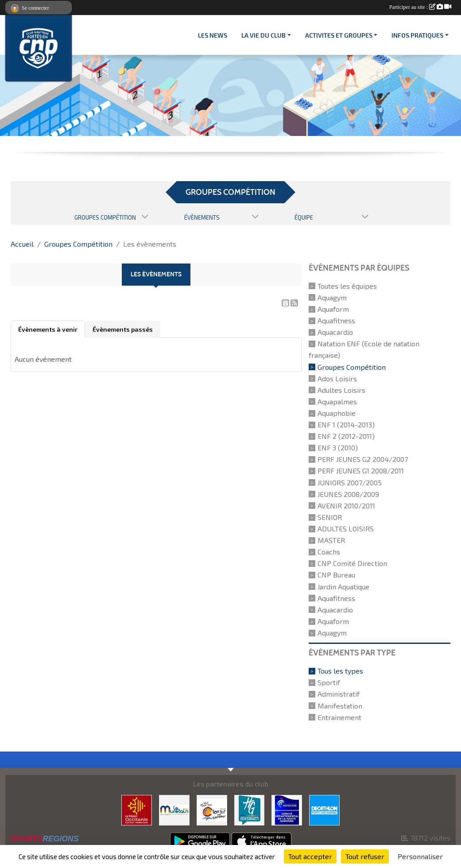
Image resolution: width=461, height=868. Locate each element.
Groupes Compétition (352, 367)
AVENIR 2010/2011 (346, 506)
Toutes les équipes (347, 286)
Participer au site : (420, 7)
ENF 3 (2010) (338, 448)
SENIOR (330, 517)
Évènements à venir (48, 329)
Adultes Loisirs (341, 390)
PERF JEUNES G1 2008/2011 (361, 471)
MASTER (331, 540)
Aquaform (333, 309)
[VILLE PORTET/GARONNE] (212, 809)
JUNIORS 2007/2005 (350, 482)
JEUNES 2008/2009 (348, 494)
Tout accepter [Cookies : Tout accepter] (310, 856)
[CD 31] (287, 809)
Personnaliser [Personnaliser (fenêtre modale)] (420, 856)
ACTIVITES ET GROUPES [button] (339, 35)
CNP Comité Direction (352, 563)
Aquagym (332, 297)
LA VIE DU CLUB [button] (263, 35)
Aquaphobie (337, 413)
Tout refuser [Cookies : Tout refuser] (365, 856)
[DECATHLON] (324, 809)
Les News (213, 35)
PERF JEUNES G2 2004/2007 (363, 459)
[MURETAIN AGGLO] (174, 809)
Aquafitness (336, 320)
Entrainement (339, 717)
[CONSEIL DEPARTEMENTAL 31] (250, 809)
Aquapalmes (337, 401)
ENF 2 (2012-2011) (346, 436)
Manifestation (340, 706)
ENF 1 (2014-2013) (346, 424)
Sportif (329, 682)
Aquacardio (335, 332)
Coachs (329, 552)
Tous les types (340, 671)
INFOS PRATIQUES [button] (417, 35)
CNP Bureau (336, 575)
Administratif (339, 694)
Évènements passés (123, 329)
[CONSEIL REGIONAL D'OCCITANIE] (137, 809)
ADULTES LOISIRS (346, 529)
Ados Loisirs (337, 378)
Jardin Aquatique (343, 587)
